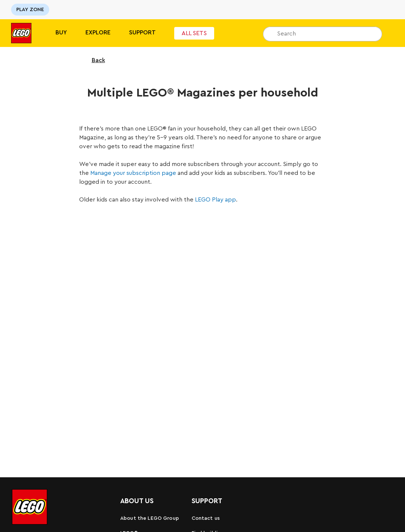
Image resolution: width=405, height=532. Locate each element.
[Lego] (21, 33)
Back (94, 60)
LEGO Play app (215, 200)
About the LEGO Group (150, 518)
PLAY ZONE (30, 10)
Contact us (206, 518)
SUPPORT (142, 33)
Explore (98, 33)
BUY (61, 33)
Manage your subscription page (133, 173)
